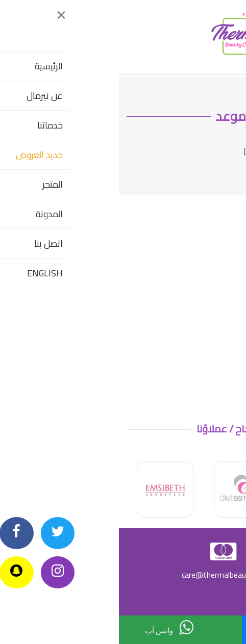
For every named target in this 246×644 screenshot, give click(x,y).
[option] (123, 489)
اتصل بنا (173, 629)
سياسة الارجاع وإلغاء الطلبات (197, 597)
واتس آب (50, 627)
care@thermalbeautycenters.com (123, 575)
